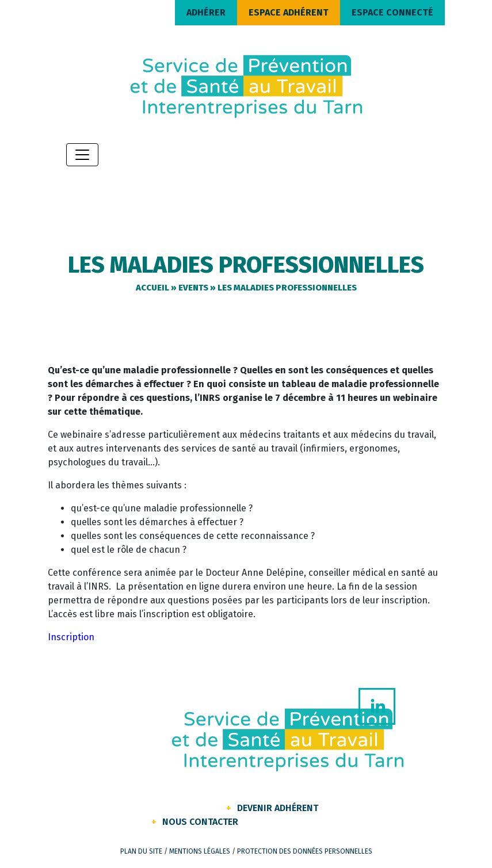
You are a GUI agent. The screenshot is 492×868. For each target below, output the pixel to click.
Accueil (152, 288)
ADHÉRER (206, 12)
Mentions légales (200, 851)
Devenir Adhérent (278, 808)
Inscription (71, 637)
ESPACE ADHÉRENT (289, 12)
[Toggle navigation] (82, 155)
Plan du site (141, 851)
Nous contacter (200, 822)
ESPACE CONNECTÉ (392, 12)
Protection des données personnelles (305, 851)
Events (193, 288)
